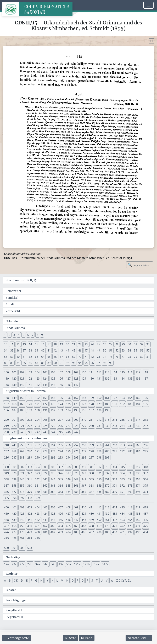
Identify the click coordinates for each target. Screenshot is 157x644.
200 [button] (6, 420)
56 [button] (142, 350)
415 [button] (122, 507)
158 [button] (84, 398)
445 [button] (61, 520)
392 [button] (130, 492)
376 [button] (6, 492)
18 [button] (55, 344)
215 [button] (122, 420)
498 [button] (30, 538)
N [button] (67, 581)
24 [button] (92, 344)
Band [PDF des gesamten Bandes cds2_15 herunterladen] (87, 638)
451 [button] (107, 520)
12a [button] (6, 564)
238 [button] (6, 432)
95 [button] (86, 363)
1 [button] (5, 335)
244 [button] (53, 432)
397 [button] (22, 498)
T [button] (97, 581)
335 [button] (130, 473)
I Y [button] (47, 581)
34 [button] (6, 350)
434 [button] (122, 514)
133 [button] (115, 379)
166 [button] (146, 398)
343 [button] (45, 479)
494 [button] (146, 532)
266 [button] (146, 445)
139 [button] (14, 385)
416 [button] (130, 507)
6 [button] (28, 335)
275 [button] (68, 451)
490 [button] (115, 532)
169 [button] (22, 404)
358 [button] (14, 486)
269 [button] (22, 451)
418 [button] (146, 507)
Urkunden (13, 321)
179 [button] (99, 404)
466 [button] (76, 526)
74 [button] (105, 357)
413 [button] (107, 507)
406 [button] (53, 507)
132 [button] (107, 379)
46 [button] (80, 350)
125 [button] (53, 379)
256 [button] (68, 445)
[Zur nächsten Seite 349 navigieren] (139, 638)
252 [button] (37, 445)
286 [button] (6, 457)
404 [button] (37, 507)
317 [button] (138, 467)
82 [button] (6, 363)
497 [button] (22, 538)
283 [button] (130, 451)
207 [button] (61, 420)
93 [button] (74, 363)
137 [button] (146, 379)
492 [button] (130, 532)
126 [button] (61, 379)
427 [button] (68, 514)
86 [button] (30, 363)
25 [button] (98, 344)
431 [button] (99, 514)
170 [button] (30, 404)
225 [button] (53, 426)
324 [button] (45, 473)
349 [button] (91, 479)
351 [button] (107, 479)
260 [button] (99, 445)
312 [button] (99, 467)
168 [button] (14, 404)
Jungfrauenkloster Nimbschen (26, 438)
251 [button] (30, 445)
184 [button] (138, 404)
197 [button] (91, 410)
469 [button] (99, 526)
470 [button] (107, 526)
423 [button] (37, 514)
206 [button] (53, 420)
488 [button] (99, 532)
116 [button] (130, 372)
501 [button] (14, 548)
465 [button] (68, 526)
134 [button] (122, 379)
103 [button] (30, 372)
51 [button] (111, 350)
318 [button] (146, 467)
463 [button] (53, 526)
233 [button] (115, 426)
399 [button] (37, 498)
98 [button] (105, 363)
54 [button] (129, 350)
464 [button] (61, 526)
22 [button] (80, 344)
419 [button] (6, 514)
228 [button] (76, 426)
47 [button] (86, 350)
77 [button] (123, 357)
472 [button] (122, 526)
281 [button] (115, 451)
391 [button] (122, 492)
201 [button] (14, 420)
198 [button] (99, 410)
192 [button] (53, 410)
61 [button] (24, 357)
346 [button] (68, 479)
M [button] (62, 581)
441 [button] (30, 520)
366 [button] (76, 486)
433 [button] (115, 514)
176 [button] (76, 404)
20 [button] (68, 344)
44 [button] (68, 350)
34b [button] (53, 564)
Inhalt (10, 304)
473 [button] (130, 526)
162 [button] (115, 398)
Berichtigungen (17, 600)
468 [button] (91, 526)
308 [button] (68, 467)
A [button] (5, 581)
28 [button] (117, 344)
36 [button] (18, 350)
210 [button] (84, 420)
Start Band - (21, 280)
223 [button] (37, 426)
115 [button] (122, 372)
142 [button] (37, 385)
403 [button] (30, 507)
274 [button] (61, 451)
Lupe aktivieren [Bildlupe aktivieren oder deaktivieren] (140, 265)
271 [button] (37, 451)
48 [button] (92, 350)
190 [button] (37, 410)
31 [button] (136, 344)
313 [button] (107, 467)
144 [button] (53, 385)
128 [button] (76, 379)
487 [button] (91, 532)
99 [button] (111, 363)
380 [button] (37, 492)
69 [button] (74, 357)
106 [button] (53, 372)
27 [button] (111, 344)
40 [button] (43, 350)
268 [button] (14, 451)
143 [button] (45, 385)
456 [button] (146, 520)
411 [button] (91, 507)
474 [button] (138, 526)
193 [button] (61, 410)
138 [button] (6, 385)
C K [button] (16, 581)
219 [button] (6, 426)
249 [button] (14, 445)
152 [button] (37, 398)
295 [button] (76, 457)
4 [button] (19, 335)
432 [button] (107, 514)
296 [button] (84, 457)
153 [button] (45, 398)
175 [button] (68, 404)
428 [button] (76, 514)
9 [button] (42, 335)
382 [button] (53, 492)
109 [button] (76, 372)
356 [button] (146, 479)
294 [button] (68, 457)
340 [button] (22, 479)
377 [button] (14, 492)
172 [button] (45, 404)
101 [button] (14, 372)
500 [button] (6, 548)
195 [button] (76, 410)
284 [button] (138, 451)
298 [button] (99, 457)
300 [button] (6, 467)
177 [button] (84, 404)
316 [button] (130, 467)
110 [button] (84, 372)
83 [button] (12, 363)
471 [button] (115, 526)
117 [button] (138, 372)
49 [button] (98, 350)
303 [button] (30, 467)
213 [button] (107, 420)
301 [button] (14, 467)
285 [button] (146, 451)
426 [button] (61, 514)
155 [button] (61, 398)
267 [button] (6, 451)
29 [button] (123, 344)
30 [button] (129, 344)
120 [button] (14, 379)
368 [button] (91, 486)
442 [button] (37, 520)
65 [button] (49, 357)
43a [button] (61, 564)
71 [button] (86, 357)
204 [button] (37, 420)
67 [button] (61, 357)
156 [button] (68, 398)
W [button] (112, 581)
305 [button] (45, 467)
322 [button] (30, 473)
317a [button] (96, 564)
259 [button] (91, 445)
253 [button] (45, 445)
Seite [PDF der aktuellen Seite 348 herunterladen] (70, 638)
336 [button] (138, 473)
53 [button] (123, 350)
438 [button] (6, 520)
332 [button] (107, 473)
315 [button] (122, 467)
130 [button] (91, 379)
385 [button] (76, 492)
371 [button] (115, 486)
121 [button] (22, 379)
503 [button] (30, 548)
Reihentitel (13, 291)
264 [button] (130, 445)
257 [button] (76, 445)
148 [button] (6, 398)
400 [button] (6, 507)
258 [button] (84, 445)
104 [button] (37, 372)
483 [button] (61, 532)
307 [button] (61, 467)
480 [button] (37, 532)
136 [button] (138, 379)
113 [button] (107, 372)
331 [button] (99, 473)
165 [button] (138, 398)
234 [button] (122, 426)
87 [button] (37, 363)
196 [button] (84, 410)
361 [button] (37, 486)
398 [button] (30, 498)
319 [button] (6, 473)
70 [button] (80, 357)
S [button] (92, 581)
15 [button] (37, 344)
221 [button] (22, 426)
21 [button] (74, 344)
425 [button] (53, 514)
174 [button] (61, 404)
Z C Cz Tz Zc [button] (124, 581)
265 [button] (138, 445)
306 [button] (53, 467)
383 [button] (61, 492)
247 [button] (76, 432)
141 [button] (30, 385)
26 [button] (105, 344)
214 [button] (115, 420)
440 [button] (22, 520)
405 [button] (45, 507)
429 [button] (84, 514)
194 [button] (68, 410)
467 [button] (84, 526)
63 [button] (37, 357)
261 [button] (107, 445)
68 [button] (68, 357)
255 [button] (61, 445)
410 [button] (84, 507)
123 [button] (37, 379)
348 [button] (84, 479)
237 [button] (146, 426)
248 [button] (6, 445)
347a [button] (105, 564)
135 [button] (130, 379)
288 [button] (22, 457)
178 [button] (91, 404)
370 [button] (107, 486)
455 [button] (138, 520)
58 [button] (6, 357)
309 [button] (76, 467)
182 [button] (122, 404)
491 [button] (122, 532)
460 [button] (30, 526)
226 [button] (61, 426)
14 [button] (30, 344)
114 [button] (115, 372)
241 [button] (30, 432)
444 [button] (53, 520)
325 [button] (53, 473)
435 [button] (130, 514)
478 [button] (22, 532)
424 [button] (45, 514)
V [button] (107, 581)
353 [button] (122, 479)
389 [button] (107, 492)
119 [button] (6, 379)
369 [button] (99, 486)
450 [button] (99, 520)
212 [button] (99, 420)
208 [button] (68, 420)
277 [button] (84, 451)
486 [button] (84, 532)
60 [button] (18, 357)
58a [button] (69, 564)
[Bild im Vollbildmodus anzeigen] (152, 41)
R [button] (87, 581)
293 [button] (61, 457)
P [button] (77, 581)
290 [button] (37, 457)
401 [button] (14, 507)
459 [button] (22, 526)
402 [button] (22, 507)
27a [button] (22, 564)
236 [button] (138, 426)
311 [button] (91, 467)
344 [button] (53, 479)
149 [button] (14, 398)
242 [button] (37, 432)
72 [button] (92, 357)
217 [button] (138, 420)
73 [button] (98, 357)
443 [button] (45, 520)
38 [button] (30, 350)
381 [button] (45, 492)
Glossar (11, 590)
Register (12, 574)
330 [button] (91, 473)
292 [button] (53, 457)
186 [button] (6, 410)
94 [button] (80, 363)
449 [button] (91, 520)
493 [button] (138, 532)
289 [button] (30, 457)
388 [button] (99, 492)
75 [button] (111, 357)
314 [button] (115, 467)
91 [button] (61, 363)
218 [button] (146, 420)
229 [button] (84, 426)
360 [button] (30, 486)
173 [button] (53, 404)
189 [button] (30, 410)
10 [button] (6, 344)
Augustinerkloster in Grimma (26, 391)
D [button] (22, 581)
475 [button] (146, 526)
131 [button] (99, 379)
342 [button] (37, 479)
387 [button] (91, 492)
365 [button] (68, 486)
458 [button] (14, 526)
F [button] (31, 581)
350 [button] (99, 479)
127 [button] (68, 379)
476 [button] (6, 532)
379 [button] (30, 492)
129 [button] (84, 379)
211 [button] (91, 420)
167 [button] (6, 404)
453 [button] (122, 520)
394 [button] (146, 492)
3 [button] (14, 335)
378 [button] (22, 492)
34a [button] (45, 564)
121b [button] (86, 564)
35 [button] (12, 350)
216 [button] (130, 420)
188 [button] (22, 410)
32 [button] (142, 344)
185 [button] (146, 404)
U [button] (102, 581)
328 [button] (76, 473)
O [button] (72, 581)
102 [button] (22, 372)
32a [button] (38, 564)
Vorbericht (13, 311)
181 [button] (115, 404)
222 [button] (30, 426)
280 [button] (107, 451)
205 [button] (45, 420)
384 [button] (68, 492)
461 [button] (37, 526)
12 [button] (18, 344)
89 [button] (49, 363)
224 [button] (45, 426)
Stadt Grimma (15, 328)
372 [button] (122, 486)
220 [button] (14, 426)
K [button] (52, 581)
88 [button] (43, 363)
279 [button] (99, 451)
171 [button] (37, 404)
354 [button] (130, 479)
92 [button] (68, 363)
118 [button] (146, 372)
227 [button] (68, 426)
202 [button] (22, 420)
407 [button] (61, 507)
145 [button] (61, 385)
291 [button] (45, 457)
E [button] (27, 581)
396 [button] (14, 498)
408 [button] (68, 507)
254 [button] (53, 445)
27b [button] (30, 564)
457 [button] (6, 526)
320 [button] (14, 473)
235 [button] (130, 426)
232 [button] (107, 426)
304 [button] (37, 467)
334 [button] (122, 473)
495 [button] (6, 538)
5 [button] (23, 335)
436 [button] (138, 514)
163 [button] (122, 398)
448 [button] (84, 520)
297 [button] (91, 457)
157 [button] (76, 398)
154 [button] (53, 398)
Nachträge (13, 557)
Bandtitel (12, 298)
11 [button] (12, 344)
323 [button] (37, 473)
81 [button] (148, 357)
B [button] (10, 581)
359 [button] (22, 486)
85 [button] (24, 363)
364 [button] (61, 486)
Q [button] (82, 581)
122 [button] (30, 379)
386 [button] (84, 492)
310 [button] (84, 467)
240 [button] (22, 432)
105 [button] (45, 372)
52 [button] (117, 350)
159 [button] (91, 398)
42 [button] (55, 350)
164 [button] (130, 398)
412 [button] (99, 507)
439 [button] (14, 520)
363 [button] (53, 486)
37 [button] (24, 350)
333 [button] (115, 473)
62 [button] (30, 357)
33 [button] (148, 344)
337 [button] (146, 473)
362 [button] (45, 486)
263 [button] (122, 445)
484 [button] (68, 532)
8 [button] (37, 335)
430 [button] (91, 514)
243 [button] (45, 432)
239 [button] (14, 432)
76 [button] (117, 357)
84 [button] (18, 363)
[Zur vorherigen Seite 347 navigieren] (17, 638)
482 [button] (53, 532)
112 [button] (99, 372)
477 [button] (14, 532)
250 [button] (22, 445)
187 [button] (14, 410)
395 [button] (6, 498)
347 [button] (76, 479)
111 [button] (91, 372)
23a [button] (14, 564)
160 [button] (99, 398)
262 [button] (115, 445)
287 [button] (14, 457)
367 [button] (84, 486)
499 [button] (37, 538)
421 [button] (22, 514)
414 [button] (115, 507)
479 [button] (30, 532)
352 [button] (115, 479)
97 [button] (98, 363)
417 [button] (138, 507)
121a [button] (77, 564)
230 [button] (91, 426)
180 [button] (107, 404)
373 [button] (130, 486)
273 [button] (53, 451)
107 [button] (61, 372)
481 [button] (45, 532)
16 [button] (43, 344)
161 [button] (107, 398)
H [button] (41, 581)
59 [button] (12, 357)
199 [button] (107, 410)
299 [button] (107, 457)
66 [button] (55, 357)
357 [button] (6, 486)
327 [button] (68, 473)
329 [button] (84, 473)
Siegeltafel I (14, 610)
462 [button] (45, 526)
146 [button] (68, 385)
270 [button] (30, 451)
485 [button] (76, 532)
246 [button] (68, 432)
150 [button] (22, 398)
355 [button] (138, 479)
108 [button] (68, 372)
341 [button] (30, 479)
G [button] (36, 581)
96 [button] (92, 363)
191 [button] (45, 410)
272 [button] (45, 451)
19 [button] (61, 344)
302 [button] (22, 467)
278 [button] (91, 451)
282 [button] (122, 451)
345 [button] (61, 479)
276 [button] (76, 451)
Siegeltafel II (14, 617)
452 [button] (115, 520)
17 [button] (49, 344)
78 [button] (129, 357)
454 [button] (130, 520)
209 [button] (76, 420)
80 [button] (142, 357)
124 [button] (45, 379)
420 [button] (14, 514)
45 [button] (74, 350)
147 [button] (76, 385)
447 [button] (76, 520)
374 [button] (138, 486)
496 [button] (14, 538)
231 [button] (99, 426)
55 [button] (136, 350)
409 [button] (76, 507)
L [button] (57, 581)
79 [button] (136, 357)
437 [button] (146, 514)
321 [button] (22, 473)
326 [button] (61, 473)
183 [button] (130, 404)
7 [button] (33, 335)
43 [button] (61, 350)
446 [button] (68, 520)
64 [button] (43, 357)
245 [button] (61, 432)
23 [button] (86, 344)
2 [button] (10, 335)
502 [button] (22, 548)
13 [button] (24, 344)
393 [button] (138, 492)
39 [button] (37, 350)
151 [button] (30, 398)
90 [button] (55, 363)
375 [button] (146, 486)
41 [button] (49, 350)
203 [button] (30, 420)
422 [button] (30, 514)
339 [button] (14, 479)
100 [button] (6, 372)
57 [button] (148, 350)
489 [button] (107, 532)
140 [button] (22, 385)
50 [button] (105, 350)
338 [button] (6, 479)
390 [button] (115, 492)
